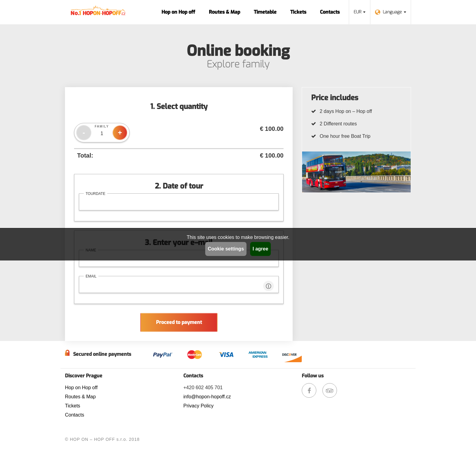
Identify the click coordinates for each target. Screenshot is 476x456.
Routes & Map (224, 12)
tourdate (95, 194)
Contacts (330, 12)
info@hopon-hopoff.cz (207, 397)
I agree (260, 249)
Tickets (298, 12)
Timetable (265, 12)
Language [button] (391, 12)
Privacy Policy (199, 406)
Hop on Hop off (178, 12)
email (91, 276)
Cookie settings (226, 249)
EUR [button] (360, 12)
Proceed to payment (179, 322)
